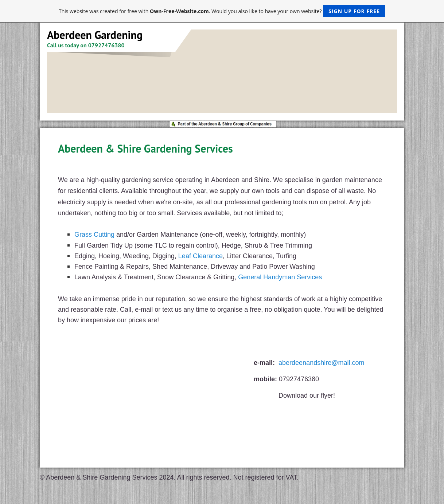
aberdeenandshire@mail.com (321, 363)
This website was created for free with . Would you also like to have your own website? (222, 11)
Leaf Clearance (200, 256)
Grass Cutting (94, 235)
